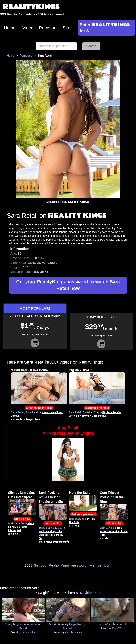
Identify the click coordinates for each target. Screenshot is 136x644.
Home (10, 28)
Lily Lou (58, 528)
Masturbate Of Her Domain (31, 370)
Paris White (118, 628)
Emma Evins (29, 632)
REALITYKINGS (31, 7)
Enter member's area (39, 408)
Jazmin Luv (45, 528)
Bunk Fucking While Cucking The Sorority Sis (51, 497)
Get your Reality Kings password (60, 565)
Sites (68, 28)
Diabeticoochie (78, 519)
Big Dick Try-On (81, 370)
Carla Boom (18, 412)
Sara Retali (32, 412)
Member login (100, 565)
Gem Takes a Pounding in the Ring (112, 497)
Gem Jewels (107, 528)
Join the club (53, 523)
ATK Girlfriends (88, 593)
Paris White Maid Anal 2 (113, 624)
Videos (29, 28)
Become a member (97, 408)
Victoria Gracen (73, 632)
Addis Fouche (16, 523)
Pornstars (48, 28)
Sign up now (22, 519)
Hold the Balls (80, 493)
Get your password (83, 514)
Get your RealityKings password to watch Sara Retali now (68, 285)
